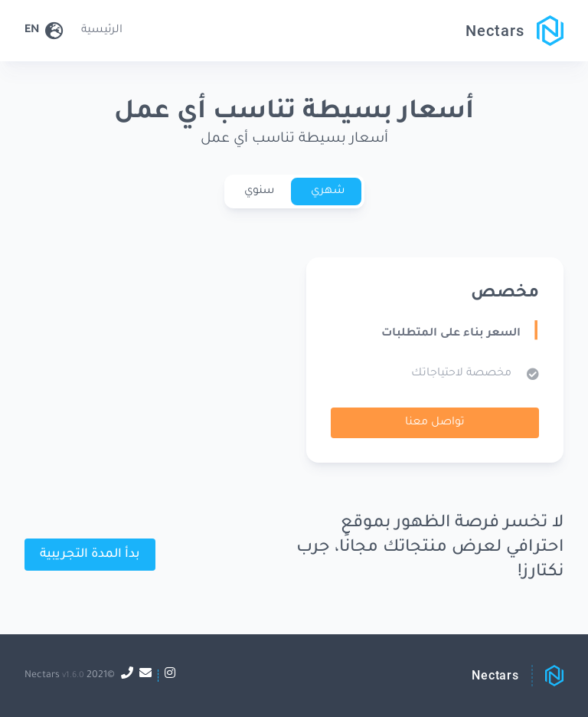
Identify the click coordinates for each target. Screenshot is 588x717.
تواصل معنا (435, 423)
